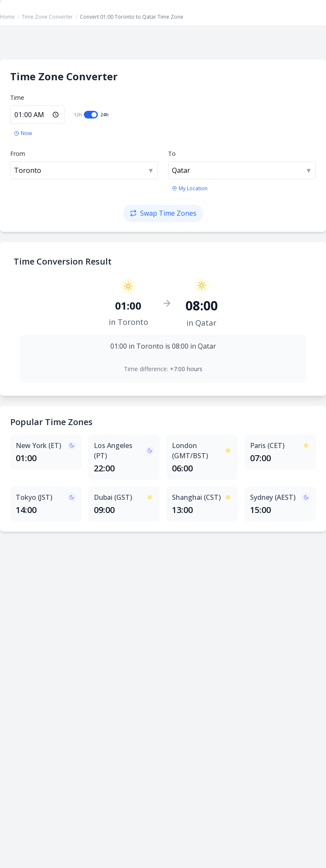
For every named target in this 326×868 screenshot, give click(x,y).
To (172, 154)
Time (17, 97)
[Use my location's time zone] (190, 189)
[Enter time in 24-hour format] (37, 115)
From (18, 154)
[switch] (91, 115)
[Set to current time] (23, 133)
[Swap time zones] (163, 213)
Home (7, 17)
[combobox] (84, 170)
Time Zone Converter (47, 17)
